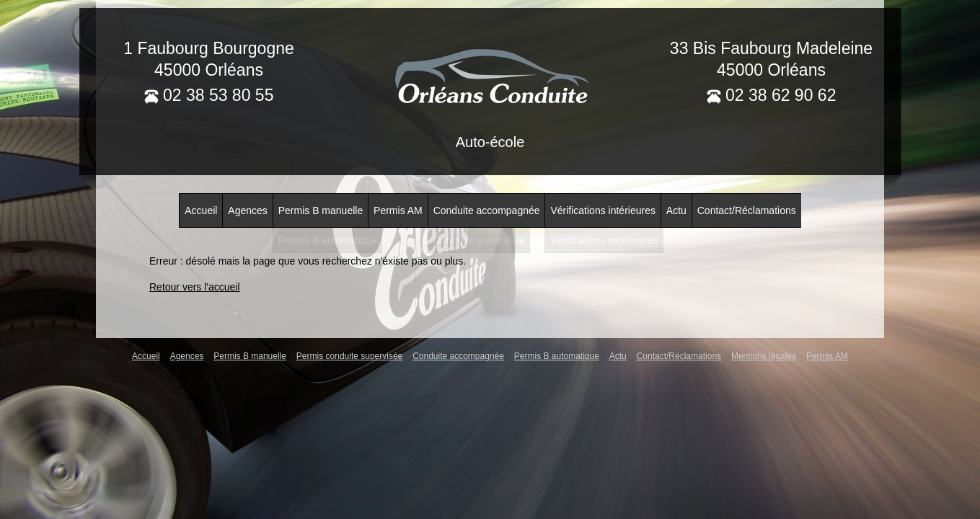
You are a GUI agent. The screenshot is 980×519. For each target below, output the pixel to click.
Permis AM (398, 210)
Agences (247, 210)
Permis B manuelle (321, 210)
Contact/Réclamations (747, 210)
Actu (676, 210)
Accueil (201, 210)
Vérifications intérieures (603, 210)
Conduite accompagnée (487, 210)
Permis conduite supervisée (349, 356)
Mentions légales (764, 356)
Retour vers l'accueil (195, 287)
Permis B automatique (557, 356)
